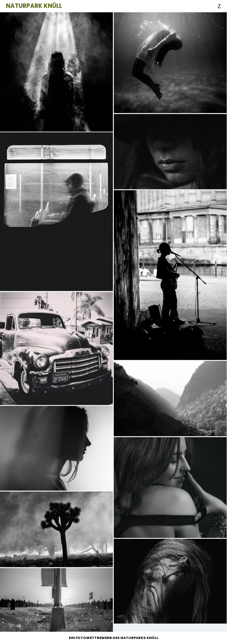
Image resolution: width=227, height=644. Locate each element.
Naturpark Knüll (34, 6)
